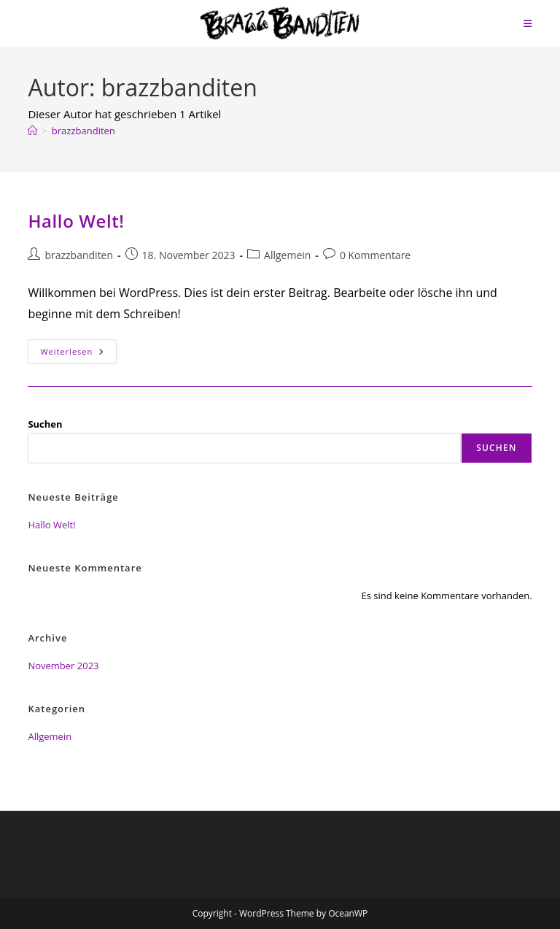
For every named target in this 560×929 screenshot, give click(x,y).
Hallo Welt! (76, 221)
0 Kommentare (375, 255)
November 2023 (63, 666)
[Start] (32, 131)
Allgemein (287, 255)
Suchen (45, 424)
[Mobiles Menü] (528, 23)
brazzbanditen (83, 131)
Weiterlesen (78, 354)
